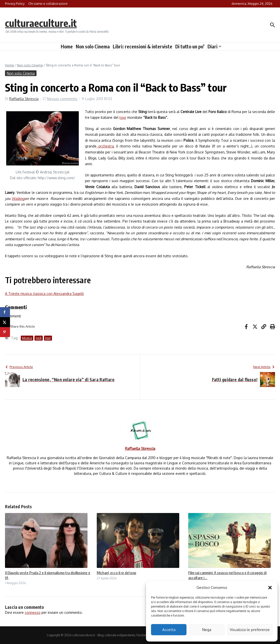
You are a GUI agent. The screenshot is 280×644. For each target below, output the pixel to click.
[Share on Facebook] (5, 312)
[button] (270, 588)
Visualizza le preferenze (250, 630)
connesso (33, 612)
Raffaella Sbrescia (24, 99)
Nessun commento (62, 99)
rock (39, 338)
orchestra (105, 146)
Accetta (169, 630)
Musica (27, 338)
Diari (214, 46)
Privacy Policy (15, 3)
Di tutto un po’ (190, 46)
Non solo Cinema (93, 46)
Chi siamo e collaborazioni (48, 3)
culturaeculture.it (41, 23)
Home (67, 46)
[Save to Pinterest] (5, 332)
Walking (18, 198)
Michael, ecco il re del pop (116, 573)
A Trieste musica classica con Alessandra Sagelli (44, 294)
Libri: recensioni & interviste (142, 46)
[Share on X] (5, 322)
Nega (207, 630)
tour (123, 117)
